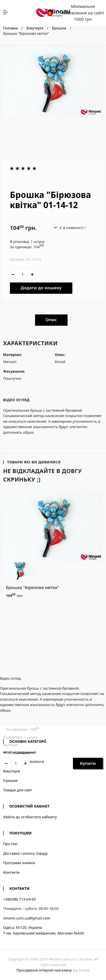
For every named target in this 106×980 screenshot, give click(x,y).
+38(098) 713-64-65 (20, 899)
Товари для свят (18, 790)
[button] (49, 145)
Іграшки (10, 780)
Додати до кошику (41, 288)
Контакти (11, 872)
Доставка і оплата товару (25, 853)
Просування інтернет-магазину (44, 970)
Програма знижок (19, 863)
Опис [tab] (51, 320)
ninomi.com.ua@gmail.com (27, 918)
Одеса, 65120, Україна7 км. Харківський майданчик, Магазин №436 (44, 930)
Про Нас (10, 844)
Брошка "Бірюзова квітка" (32, 587)
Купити (88, 763)
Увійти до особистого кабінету (30, 817)
